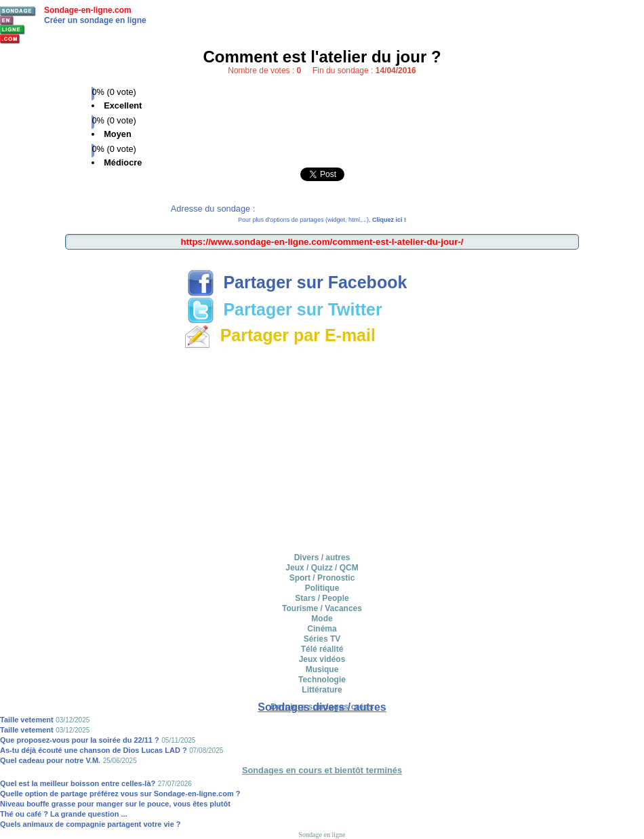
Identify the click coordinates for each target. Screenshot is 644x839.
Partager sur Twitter (285, 309)
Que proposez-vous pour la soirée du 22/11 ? (80, 740)
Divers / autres (322, 558)
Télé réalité (322, 649)
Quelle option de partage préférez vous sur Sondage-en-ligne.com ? (120, 794)
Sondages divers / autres (322, 707)
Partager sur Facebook (297, 282)
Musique (322, 669)
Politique (322, 588)
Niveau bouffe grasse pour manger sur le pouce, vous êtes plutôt (115, 804)
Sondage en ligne (322, 835)
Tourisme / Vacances (322, 608)
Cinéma (322, 629)
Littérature (322, 690)
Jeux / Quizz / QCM (322, 568)
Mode (322, 619)
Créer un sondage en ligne (95, 20)
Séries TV (322, 639)
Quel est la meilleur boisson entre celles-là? (78, 783)
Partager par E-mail (280, 335)
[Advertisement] (322, 448)
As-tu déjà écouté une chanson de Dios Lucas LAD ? (94, 750)
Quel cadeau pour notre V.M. (50, 760)
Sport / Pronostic (322, 578)
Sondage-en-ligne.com (88, 10)
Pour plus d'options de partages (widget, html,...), (322, 220)
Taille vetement (27, 720)
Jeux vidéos (322, 659)
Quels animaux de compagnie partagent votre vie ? (90, 824)
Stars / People (322, 598)
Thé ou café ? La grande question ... (64, 814)
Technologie (322, 680)
